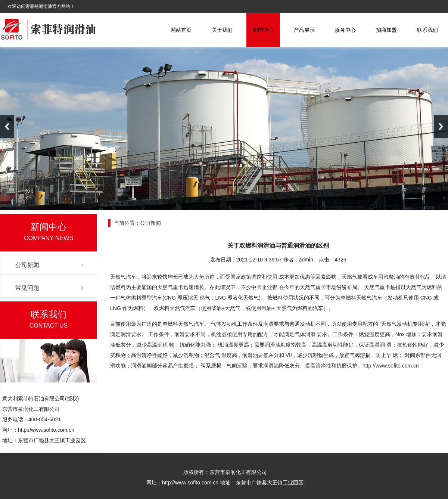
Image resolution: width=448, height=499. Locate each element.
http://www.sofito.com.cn (391, 366)
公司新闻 (27, 265)
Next (441, 126)
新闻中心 (263, 30)
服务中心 (345, 30)
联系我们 (427, 30)
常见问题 (27, 288)
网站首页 (181, 30)
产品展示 (304, 30)
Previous (7, 126)
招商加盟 (386, 30)
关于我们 (222, 30)
